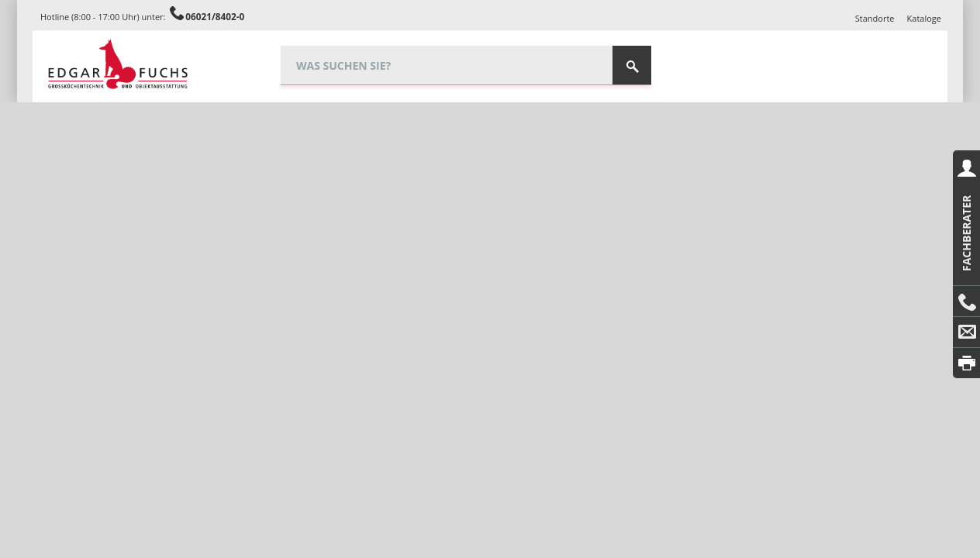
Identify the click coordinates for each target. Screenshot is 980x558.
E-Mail (966, 332)
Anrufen (966, 301)
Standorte (875, 18)
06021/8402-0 (215, 16)
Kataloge (924, 18)
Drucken (966, 363)
